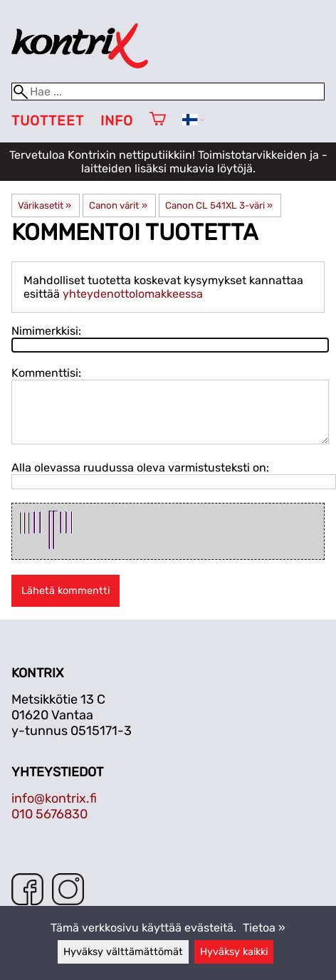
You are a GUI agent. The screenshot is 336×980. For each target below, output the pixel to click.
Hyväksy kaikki (234, 952)
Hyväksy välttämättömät (123, 952)
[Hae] (168, 92)
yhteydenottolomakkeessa (133, 294)
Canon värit (118, 205)
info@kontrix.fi (54, 798)
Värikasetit (44, 205)
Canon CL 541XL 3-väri (219, 205)
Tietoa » (264, 928)
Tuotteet (48, 121)
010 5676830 (49, 814)
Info (117, 121)
